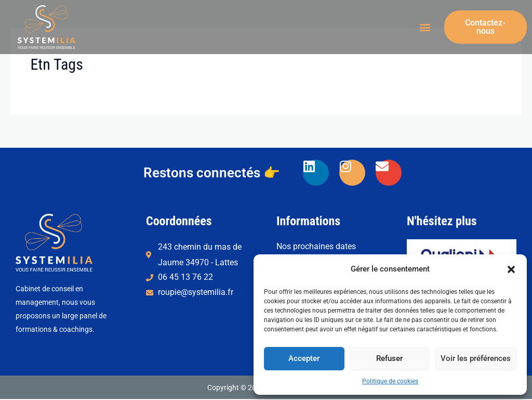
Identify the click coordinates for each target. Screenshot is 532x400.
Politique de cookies (390, 381)
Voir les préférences (476, 358)
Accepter (304, 358)
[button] (511, 269)
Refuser (389, 358)
